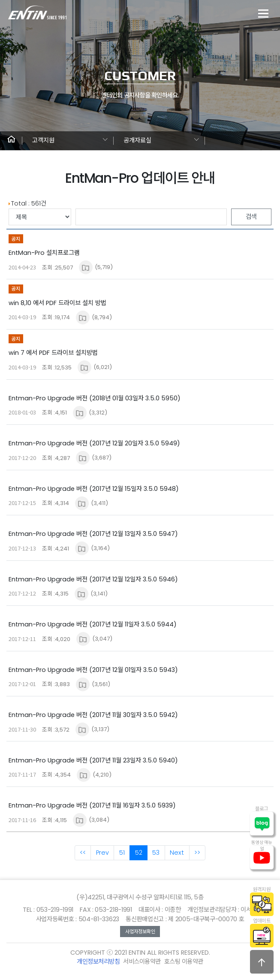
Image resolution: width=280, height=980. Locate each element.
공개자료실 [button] (137, 140)
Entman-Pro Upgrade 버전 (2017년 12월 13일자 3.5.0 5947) (93, 534)
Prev (102, 853)
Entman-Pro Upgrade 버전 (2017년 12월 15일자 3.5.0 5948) (94, 489)
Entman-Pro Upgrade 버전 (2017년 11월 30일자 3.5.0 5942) (93, 715)
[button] (11, 141)
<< (83, 853)
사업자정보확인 (140, 932)
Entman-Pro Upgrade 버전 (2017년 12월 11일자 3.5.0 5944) (93, 624)
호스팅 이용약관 (184, 962)
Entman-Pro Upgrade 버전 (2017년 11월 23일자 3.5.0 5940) (93, 760)
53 (156, 853)
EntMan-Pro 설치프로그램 (44, 253)
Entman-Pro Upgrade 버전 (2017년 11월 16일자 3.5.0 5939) (92, 805)
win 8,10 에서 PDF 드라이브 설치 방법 (57, 303)
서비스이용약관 (142, 962)
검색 (251, 217)
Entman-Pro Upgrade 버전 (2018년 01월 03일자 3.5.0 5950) (95, 398)
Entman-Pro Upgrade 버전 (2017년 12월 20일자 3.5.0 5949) (94, 443)
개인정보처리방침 (98, 962)
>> (197, 853)
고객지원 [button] (43, 140)
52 (139, 853)
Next (177, 853)
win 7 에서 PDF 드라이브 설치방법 (53, 353)
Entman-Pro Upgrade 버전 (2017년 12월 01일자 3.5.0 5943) (93, 670)
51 (122, 853)
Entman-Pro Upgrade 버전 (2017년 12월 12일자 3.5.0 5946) (93, 579)
